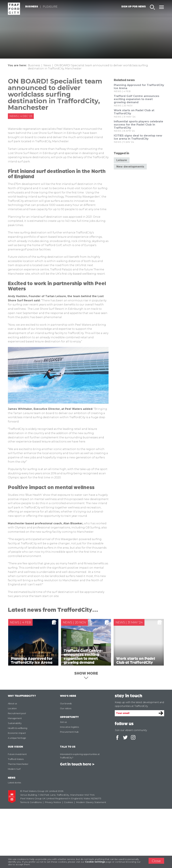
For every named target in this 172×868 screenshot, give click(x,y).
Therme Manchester (18, 823)
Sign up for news (134, 7)
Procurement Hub (69, 791)
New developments (130, 167)
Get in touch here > (77, 823)
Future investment (17, 813)
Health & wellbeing (18, 787)
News (47, 65)
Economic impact (17, 792)
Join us (63, 781)
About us (12, 763)
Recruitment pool (17, 772)
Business (33, 7)
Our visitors (66, 768)
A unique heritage (17, 797)
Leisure (122, 160)
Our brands (66, 763)
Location (12, 768)
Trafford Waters (16, 818)
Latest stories (14, 842)
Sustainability (15, 782)
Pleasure (51, 7)
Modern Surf (14, 828)
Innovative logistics (69, 786)
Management (15, 777)
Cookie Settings (95, 862)
